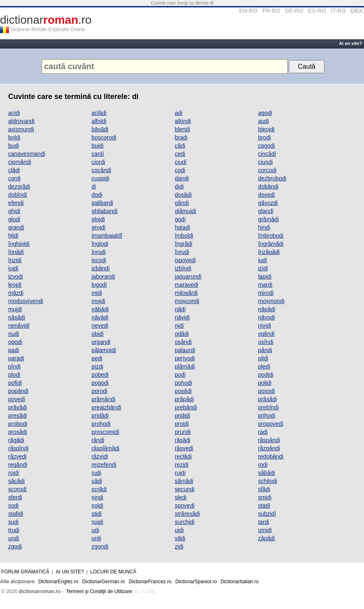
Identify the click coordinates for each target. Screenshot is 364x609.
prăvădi (18, 407)
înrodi (99, 252)
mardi (265, 285)
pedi (97, 358)
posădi (183, 391)
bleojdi (266, 129)
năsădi (17, 317)
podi (180, 375)
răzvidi (100, 456)
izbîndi (183, 268)
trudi (14, 530)
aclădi (99, 113)
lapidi (265, 276)
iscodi (99, 260)
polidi (265, 383)
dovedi (267, 195)
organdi (101, 342)
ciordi (98, 162)
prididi (182, 416)
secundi (185, 489)
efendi (16, 203)
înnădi (16, 252)
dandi (182, 178)
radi (263, 432)
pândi (265, 350)
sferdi (15, 497)
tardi (264, 522)
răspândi (269, 440)
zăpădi (267, 538)
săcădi (16, 481)
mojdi (98, 301)
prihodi (267, 416)
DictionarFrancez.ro (150, 582)
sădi (97, 481)
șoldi (97, 506)
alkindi (183, 121)
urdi (96, 538)
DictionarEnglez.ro (58, 582)
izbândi (100, 268)
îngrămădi (271, 244)
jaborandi (103, 276)
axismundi (21, 129)
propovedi (271, 424)
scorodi (17, 489)
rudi (96, 473)
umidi (265, 530)
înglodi (100, 244)
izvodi (16, 276)
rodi (263, 465)
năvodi (267, 317)
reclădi (183, 456)
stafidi (16, 514)
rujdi (180, 473)
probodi (18, 424)
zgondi (100, 546)
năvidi (182, 317)
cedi (180, 154)
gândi (182, 203)
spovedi (185, 506)
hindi (264, 227)
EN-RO (248, 11)
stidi (97, 514)
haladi (182, 227)
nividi (265, 326)
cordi (14, 178)
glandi (266, 211)
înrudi (182, 252)
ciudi (181, 162)
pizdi (97, 366)
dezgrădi (19, 187)
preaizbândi (106, 407)
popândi (18, 391)
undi (13, 538)
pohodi (183, 383)
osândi (183, 342)
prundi (183, 432)
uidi (179, 530)
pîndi (14, 366)
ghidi (14, 211)
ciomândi (20, 162)
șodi (13, 506)
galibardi (102, 203)
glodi (14, 219)
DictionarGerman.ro (104, 582)
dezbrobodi (272, 178)
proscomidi (105, 432)
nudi (13, 334)
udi (95, 530)
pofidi (15, 383)
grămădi (269, 219)
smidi (265, 497)
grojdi (98, 227)
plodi (14, 375)
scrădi (99, 489)
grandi (16, 227)
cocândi (101, 170)
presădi (18, 416)
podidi (266, 375)
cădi (180, 146)
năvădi (100, 317)
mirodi (266, 293)
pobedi (100, 375)
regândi (18, 465)
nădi (180, 309)
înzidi (15, 260)
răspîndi (18, 448)
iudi (263, 260)
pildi (263, 358)
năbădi (100, 309)
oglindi (266, 334)
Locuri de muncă (113, 572)
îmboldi (184, 236)
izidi (263, 268)
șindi (97, 497)
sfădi (264, 489)
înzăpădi (269, 252)
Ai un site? (351, 43)
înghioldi (19, 244)
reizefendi (104, 465)
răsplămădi (105, 448)
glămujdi (185, 211)
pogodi (100, 383)
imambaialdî (107, 236)
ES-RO (317, 11)
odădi (182, 334)
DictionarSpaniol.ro (196, 582)
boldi (14, 137)
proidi (182, 424)
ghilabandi (105, 211)
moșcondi (187, 301)
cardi (98, 154)
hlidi (13, 236)
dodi (97, 195)
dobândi (268, 187)
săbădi (267, 473)
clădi (14, 170)
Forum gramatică (25, 572)
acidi (14, 113)
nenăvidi (19, 326)
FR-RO (271, 11)
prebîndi (269, 407)
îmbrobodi (271, 236)
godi (180, 219)
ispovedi (185, 260)
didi (179, 187)
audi (264, 121)
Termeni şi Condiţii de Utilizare (99, 591)
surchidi (185, 522)
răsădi (183, 440)
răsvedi (184, 448)
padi (13, 350)
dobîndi (18, 195)
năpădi (267, 309)
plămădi (185, 366)
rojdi (13, 473)
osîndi (266, 342)
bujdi (98, 146)
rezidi (182, 465)
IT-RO (338, 11)
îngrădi (184, 244)
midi (97, 293)
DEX (356, 11)
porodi (99, 391)
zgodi (15, 546)
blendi (182, 129)
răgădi (16, 440)
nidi (179, 326)
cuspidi (100, 178)
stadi (264, 506)
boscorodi (104, 137)
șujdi (97, 522)
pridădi (100, 416)
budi (13, 146)
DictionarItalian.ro (240, 582)
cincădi (267, 154)
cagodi (267, 146)
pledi (264, 366)
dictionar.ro (46, 20)
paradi (16, 358)
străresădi (187, 514)
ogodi (15, 342)
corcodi (267, 170)
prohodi (101, 424)
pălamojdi (104, 350)
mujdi (15, 309)
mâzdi (16, 293)
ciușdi (266, 162)
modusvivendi (26, 301)
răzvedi (17, 456)
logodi (99, 285)
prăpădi (184, 399)
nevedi (100, 326)
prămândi (103, 399)
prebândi (186, 407)
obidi (98, 334)
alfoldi (99, 121)
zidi (179, 546)
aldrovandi (21, 121)
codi (180, 170)
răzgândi (269, 448)
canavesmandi (27, 154)
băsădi (100, 129)
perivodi (185, 358)
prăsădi (268, 399)
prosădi (18, 432)
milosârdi (186, 293)
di (94, 187)
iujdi (13, 268)
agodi (265, 113)
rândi (98, 440)
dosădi (183, 195)
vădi (180, 538)
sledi (181, 497)
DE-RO (294, 11)
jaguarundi (188, 276)
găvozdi (268, 203)
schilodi (268, 481)
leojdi (15, 285)
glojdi (98, 219)
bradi (181, 137)
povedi (17, 399)
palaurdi (185, 350)
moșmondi (271, 301)
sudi (13, 522)
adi (179, 113)
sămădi (184, 481)
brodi (265, 137)
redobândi (271, 456)
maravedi (187, 285)
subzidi (267, 514)
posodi (267, 391)
